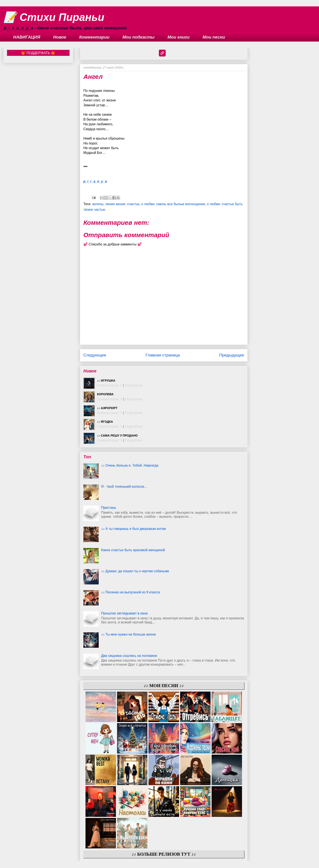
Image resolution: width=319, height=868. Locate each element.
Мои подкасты (139, 37)
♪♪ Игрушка (106, 381)
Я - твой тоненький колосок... (124, 487)
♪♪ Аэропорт (107, 408)
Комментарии (94, 37)
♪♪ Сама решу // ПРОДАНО (117, 435)
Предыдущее (232, 355)
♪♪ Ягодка (105, 422)
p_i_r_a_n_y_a (95, 181)
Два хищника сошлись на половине (129, 656)
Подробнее (134, 385)
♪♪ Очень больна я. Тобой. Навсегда (130, 465)
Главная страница (163, 355)
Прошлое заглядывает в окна (124, 613)
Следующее (95, 355)
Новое (60, 37)
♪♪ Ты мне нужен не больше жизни (128, 634)
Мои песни (214, 37)
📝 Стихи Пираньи (54, 17)
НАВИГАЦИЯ (27, 37)
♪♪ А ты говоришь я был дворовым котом (133, 529)
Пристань (109, 508)
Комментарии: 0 (110, 385)
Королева (105, 394)
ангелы (98, 204)
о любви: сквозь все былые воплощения (173, 204)
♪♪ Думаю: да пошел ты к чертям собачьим (135, 571)
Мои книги (179, 37)
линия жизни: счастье (122, 204)
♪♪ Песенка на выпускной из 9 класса (130, 592)
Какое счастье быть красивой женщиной (133, 550)
